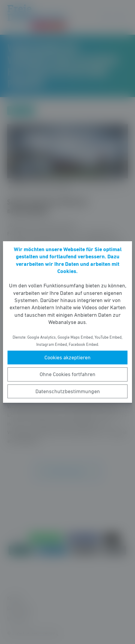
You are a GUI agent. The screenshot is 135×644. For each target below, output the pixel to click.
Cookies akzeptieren (67, 358)
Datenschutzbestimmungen (68, 391)
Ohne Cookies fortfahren (67, 374)
